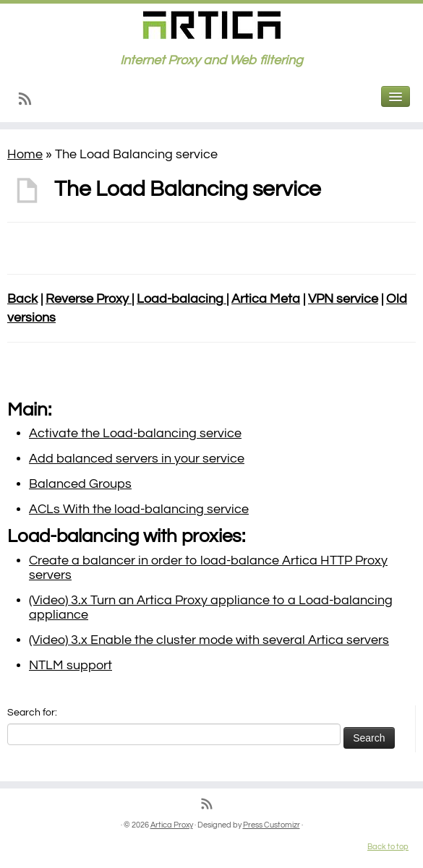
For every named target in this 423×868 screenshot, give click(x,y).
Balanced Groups (80, 484)
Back (22, 299)
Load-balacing (181, 299)
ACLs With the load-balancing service (139, 509)
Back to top (388, 847)
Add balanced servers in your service (137, 459)
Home (25, 154)
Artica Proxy (172, 825)
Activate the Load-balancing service (135, 433)
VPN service (343, 299)
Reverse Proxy (89, 299)
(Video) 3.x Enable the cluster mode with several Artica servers (209, 640)
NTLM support (70, 665)
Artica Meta (266, 299)
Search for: (32, 713)
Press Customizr (272, 825)
